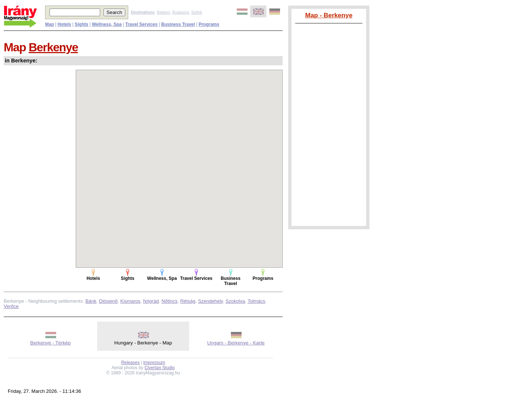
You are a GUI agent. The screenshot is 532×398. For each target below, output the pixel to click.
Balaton (163, 12)
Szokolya (235, 301)
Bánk (91, 301)
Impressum (154, 363)
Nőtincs (169, 301)
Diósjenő (108, 301)
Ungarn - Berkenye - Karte (236, 343)
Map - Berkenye (329, 15)
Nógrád (151, 301)
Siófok (197, 12)
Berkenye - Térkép (50, 343)
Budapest (181, 12)
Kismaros (130, 301)
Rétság (188, 301)
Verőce (11, 306)
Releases (130, 363)
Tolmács (256, 301)
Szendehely (210, 301)
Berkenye (53, 47)
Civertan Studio (160, 368)
